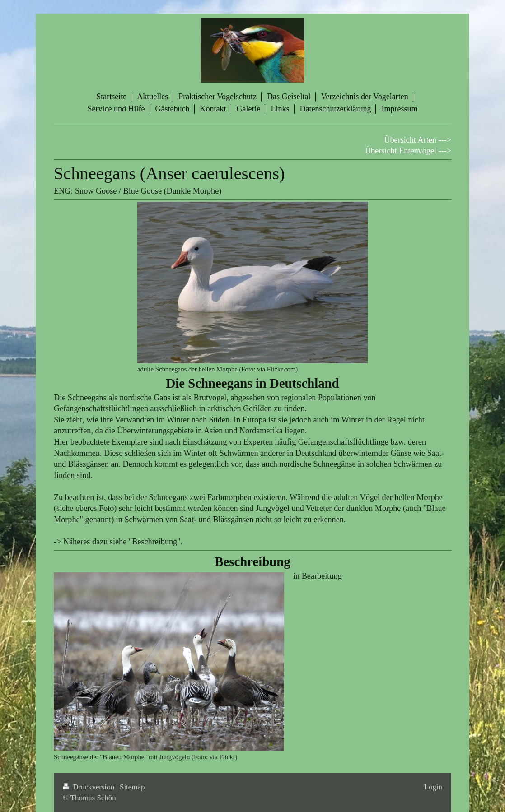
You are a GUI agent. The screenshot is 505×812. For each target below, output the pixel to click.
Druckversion (89, 787)
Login (433, 787)
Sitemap (132, 787)
